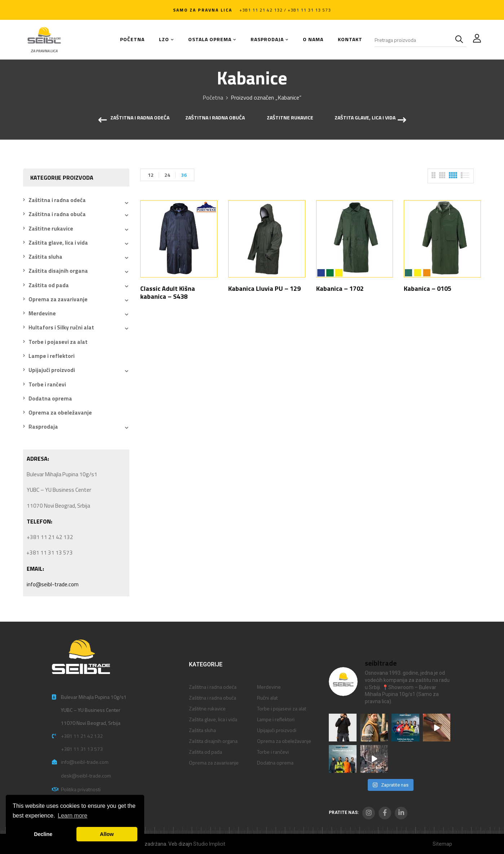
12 (151, 175)
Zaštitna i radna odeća (140, 118)
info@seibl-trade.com (53, 584)
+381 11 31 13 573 (82, 749)
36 (184, 175)
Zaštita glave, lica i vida (365, 118)
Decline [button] (43, 834)
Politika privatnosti (81, 789)
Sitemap (442, 844)
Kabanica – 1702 (340, 288)
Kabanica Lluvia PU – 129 (264, 288)
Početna (213, 97)
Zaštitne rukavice (290, 118)
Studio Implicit (209, 844)
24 (167, 175)
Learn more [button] (72, 816)
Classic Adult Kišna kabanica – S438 (168, 292)
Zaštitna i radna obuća (215, 118)
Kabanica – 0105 (428, 288)
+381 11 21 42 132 (82, 736)
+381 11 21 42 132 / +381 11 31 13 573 (285, 10)
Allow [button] (107, 834)
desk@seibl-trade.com (86, 776)
